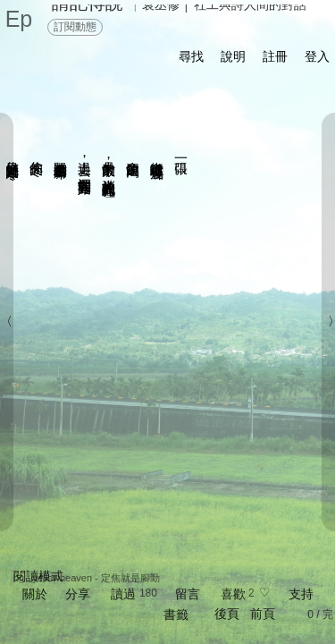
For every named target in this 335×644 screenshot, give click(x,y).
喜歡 (233, 594)
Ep (19, 19)
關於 (35, 594)
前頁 (263, 614)
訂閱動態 (75, 27)
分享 (78, 594)
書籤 (176, 614)
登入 (317, 56)
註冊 (275, 56)
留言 (188, 594)
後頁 (227, 614)
